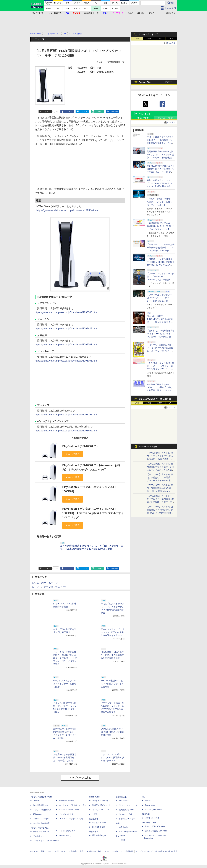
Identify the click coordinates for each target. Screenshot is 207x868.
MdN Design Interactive (128, 832)
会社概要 (129, 851)
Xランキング (145, 114)
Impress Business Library (69, 810)
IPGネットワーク (149, 823)
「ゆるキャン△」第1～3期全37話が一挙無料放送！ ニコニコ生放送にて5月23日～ (161, 248)
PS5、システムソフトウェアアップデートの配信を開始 (65, 684)
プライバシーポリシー (113, 851)
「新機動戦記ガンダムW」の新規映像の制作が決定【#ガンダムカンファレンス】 (160, 226)
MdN (118, 823)
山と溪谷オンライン (100, 823)
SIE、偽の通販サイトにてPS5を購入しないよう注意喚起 (112, 684)
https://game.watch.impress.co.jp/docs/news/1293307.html (66, 345)
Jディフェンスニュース (128, 805)
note (99, 112)
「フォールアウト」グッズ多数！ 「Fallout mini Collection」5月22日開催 (160, 276)
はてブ (84, 112)
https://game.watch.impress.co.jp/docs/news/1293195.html (66, 415)
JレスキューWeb (125, 814)
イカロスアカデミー (127, 819)
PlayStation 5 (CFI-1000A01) (80, 446)
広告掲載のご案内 (76, 851)
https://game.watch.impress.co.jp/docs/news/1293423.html (66, 329)
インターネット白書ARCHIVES (46, 841)
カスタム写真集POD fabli (156, 831)
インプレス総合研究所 (42, 810)
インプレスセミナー (67, 814)
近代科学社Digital (99, 835)
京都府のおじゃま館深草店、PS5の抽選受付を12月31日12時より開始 (65, 757)
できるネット (39, 836)
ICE (144, 797)
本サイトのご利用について (41, 851)
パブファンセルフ (152, 818)
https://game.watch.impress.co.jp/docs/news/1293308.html (66, 361)
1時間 (137, 39)
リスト (56, 112)
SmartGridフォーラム (68, 801)
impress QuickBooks (153, 810)
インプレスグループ (144, 851)
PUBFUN (146, 814)
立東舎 (95, 814)
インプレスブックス (67, 831)
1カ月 (171, 39)
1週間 (160, 39)
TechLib (122, 840)
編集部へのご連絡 (94, 851)
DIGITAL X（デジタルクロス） (71, 819)
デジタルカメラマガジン (43, 832)
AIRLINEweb (124, 801)
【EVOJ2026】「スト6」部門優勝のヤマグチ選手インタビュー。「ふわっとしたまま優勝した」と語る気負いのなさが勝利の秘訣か (160, 470)
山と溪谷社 (94, 819)
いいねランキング (165, 118)
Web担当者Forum (40, 805)
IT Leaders (38, 814)
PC (97, 13)
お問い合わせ (60, 851)
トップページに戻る (80, 778)
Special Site (145, 82)
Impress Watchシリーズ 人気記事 (155, 399)
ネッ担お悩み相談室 (41, 823)
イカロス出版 (121, 797)
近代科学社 (94, 832)
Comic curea (150, 805)
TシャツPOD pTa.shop (155, 826)
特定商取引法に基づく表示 (166, 851)
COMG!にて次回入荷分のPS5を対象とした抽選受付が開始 (112, 732)
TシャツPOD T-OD (100, 810)
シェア (69, 112)
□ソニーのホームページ (45, 583)
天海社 (148, 801)
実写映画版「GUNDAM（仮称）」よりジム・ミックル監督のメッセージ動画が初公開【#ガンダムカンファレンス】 (160, 158)
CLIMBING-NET (99, 827)
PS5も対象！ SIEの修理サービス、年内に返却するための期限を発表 (112, 655)
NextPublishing (65, 835)
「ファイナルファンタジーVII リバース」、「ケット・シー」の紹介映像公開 (160, 298)
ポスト (47, 112)
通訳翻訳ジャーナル (127, 810)
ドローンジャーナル (41, 819)
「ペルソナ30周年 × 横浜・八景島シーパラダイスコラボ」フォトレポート (160, 202)
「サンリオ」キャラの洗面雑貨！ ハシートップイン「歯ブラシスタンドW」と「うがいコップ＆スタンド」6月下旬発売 (160, 369)
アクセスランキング (148, 34)
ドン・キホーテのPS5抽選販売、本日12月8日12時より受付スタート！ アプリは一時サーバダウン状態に (65, 658)
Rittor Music (94, 797)
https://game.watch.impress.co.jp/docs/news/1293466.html (66, 431)
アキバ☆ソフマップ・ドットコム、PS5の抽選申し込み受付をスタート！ (112, 632)
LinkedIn (115, 112)
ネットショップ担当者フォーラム (73, 805)
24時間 (148, 39)
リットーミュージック (101, 801)
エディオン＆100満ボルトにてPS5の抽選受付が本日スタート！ (112, 757)
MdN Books (123, 827)
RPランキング (143, 118)
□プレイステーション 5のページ (50, 587)
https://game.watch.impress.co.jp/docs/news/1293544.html (68, 210)
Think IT (36, 801)
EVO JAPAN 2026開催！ (149, 447)
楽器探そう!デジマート (101, 805)
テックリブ (120, 836)
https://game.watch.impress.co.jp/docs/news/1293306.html (66, 312)
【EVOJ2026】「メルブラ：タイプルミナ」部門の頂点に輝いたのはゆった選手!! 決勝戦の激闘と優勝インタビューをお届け (160, 502)
